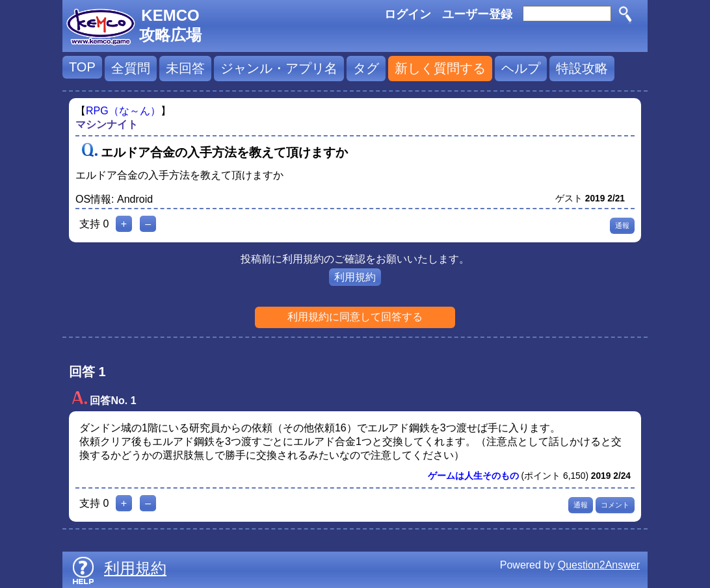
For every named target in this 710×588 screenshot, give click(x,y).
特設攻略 (582, 68)
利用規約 (355, 277)
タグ (366, 68)
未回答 (185, 68)
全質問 (131, 68)
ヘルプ (521, 68)
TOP (82, 67)
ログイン (408, 14)
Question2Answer (599, 565)
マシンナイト (107, 124)
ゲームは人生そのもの (473, 476)
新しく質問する (440, 68)
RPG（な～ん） (123, 111)
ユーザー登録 (477, 14)
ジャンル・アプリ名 (279, 68)
